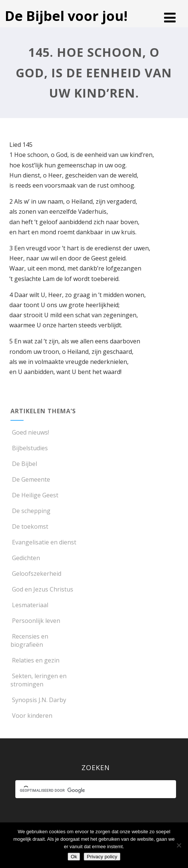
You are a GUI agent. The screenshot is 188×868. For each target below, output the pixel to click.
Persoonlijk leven (35, 621)
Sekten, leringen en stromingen (38, 680)
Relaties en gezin (35, 660)
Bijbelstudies (29, 448)
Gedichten (25, 558)
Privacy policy (102, 857)
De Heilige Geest (34, 495)
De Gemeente (30, 479)
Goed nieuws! (30, 432)
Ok (74, 857)
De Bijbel (24, 464)
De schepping (30, 511)
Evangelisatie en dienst (43, 542)
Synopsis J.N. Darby (38, 700)
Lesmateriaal (29, 605)
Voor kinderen (31, 716)
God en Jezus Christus (42, 589)
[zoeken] (89, 790)
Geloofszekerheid (36, 574)
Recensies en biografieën (29, 640)
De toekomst (29, 526)
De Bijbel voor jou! (66, 16)
